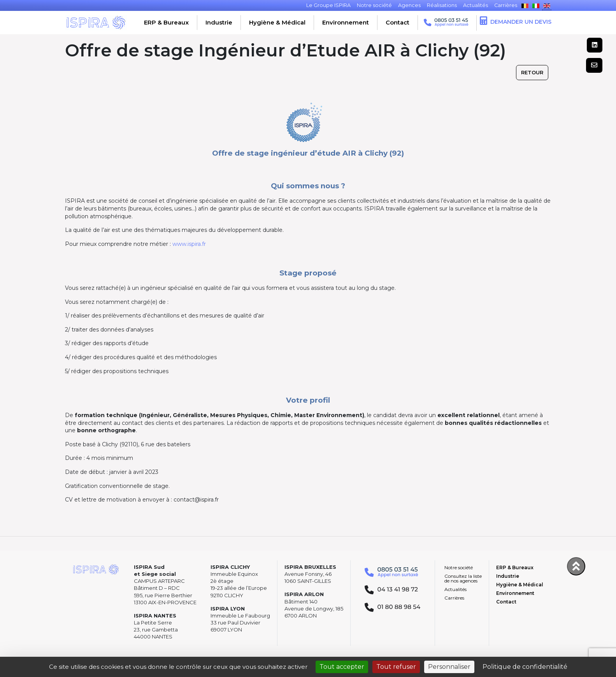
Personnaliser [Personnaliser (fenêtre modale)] (449, 667)
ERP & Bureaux (166, 22)
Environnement (346, 22)
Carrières (454, 598)
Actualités (455, 589)
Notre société (459, 567)
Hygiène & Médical (277, 22)
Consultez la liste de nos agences (463, 578)
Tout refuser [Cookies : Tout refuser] (396, 667)
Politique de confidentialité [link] (525, 667)
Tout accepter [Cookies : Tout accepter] (342, 667)
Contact (398, 22)
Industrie (219, 22)
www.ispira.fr (189, 244)
